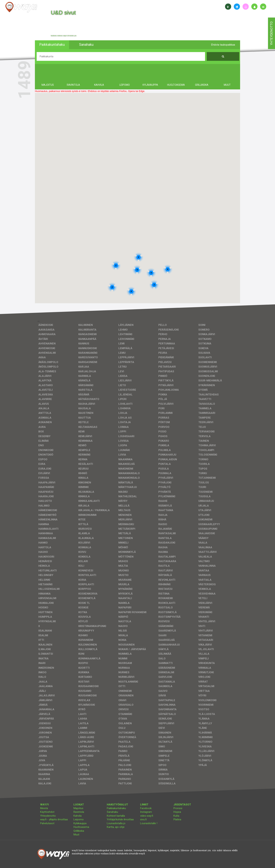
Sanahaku (112, 812)
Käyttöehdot (47, 812)
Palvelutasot (47, 823)
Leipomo (79, 819)
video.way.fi (147, 816)
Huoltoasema (81, 827)
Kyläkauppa (80, 823)
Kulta (176, 816)
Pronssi (178, 808)
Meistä (44, 808)
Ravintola (79, 812)
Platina (177, 819)
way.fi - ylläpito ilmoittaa (54, 819)
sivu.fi (143, 819)
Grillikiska (79, 831)
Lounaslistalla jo (116, 823)
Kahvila (78, 816)
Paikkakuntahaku (116, 808)
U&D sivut (63, 13)
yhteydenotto (271, 33)
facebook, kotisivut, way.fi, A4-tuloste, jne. (64, 36)
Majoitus (78, 808)
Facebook (146, 808)
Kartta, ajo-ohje (116, 827)
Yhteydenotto (48, 816)
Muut (76, 835)
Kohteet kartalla (116, 816)
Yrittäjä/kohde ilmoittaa (120, 819)
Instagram (146, 812)
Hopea (177, 812)
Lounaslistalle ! (149, 823)
